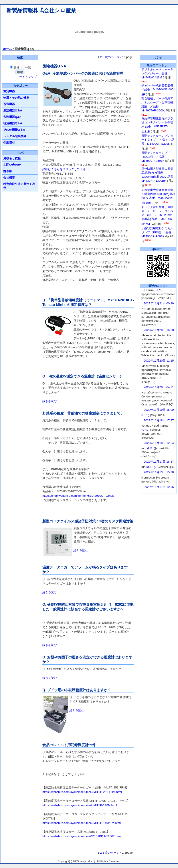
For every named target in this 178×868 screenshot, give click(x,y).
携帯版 (8, 171)
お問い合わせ (12, 165)
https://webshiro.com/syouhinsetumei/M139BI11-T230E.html (82, 836)
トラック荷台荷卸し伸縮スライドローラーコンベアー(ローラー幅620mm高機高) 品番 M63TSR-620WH (157, 216)
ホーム (7, 49)
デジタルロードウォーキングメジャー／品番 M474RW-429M (157, 73)
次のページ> (113, 57)
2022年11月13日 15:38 (159, 472)
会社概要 (9, 178)
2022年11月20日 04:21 (159, 387)
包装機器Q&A (12, 117)
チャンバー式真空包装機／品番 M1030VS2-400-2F (158, 90)
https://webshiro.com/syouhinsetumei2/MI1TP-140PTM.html (82, 823)
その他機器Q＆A (14, 130)
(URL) (158, 290)
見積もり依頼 (12, 158)
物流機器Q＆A (13, 123)
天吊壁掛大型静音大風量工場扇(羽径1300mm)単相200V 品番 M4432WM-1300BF (158, 197)
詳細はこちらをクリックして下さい (65, 169)
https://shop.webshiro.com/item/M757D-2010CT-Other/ (78, 496)
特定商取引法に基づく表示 (19, 186)
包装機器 (9, 104)
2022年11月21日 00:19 (159, 303)
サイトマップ (28, 77)
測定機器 (9, 91)
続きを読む (50, 401)
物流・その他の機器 (16, 98)
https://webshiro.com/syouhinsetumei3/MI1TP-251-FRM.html (82, 792)
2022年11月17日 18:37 (159, 462)
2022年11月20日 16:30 (159, 330)
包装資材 (9, 143)
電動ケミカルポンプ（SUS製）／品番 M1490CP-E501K (154, 157)
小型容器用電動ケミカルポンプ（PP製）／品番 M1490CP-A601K (158, 232)
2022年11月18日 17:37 (159, 420)
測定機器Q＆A (13, 110)
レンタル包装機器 (15, 136)
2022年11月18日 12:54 (159, 443)
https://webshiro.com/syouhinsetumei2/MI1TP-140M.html (80, 805)
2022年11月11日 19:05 (159, 487)
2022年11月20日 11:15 (159, 361)
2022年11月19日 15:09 (159, 410)
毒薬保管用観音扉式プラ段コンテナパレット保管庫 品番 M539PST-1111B (157, 125)
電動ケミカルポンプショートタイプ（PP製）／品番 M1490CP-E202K (158, 140)
